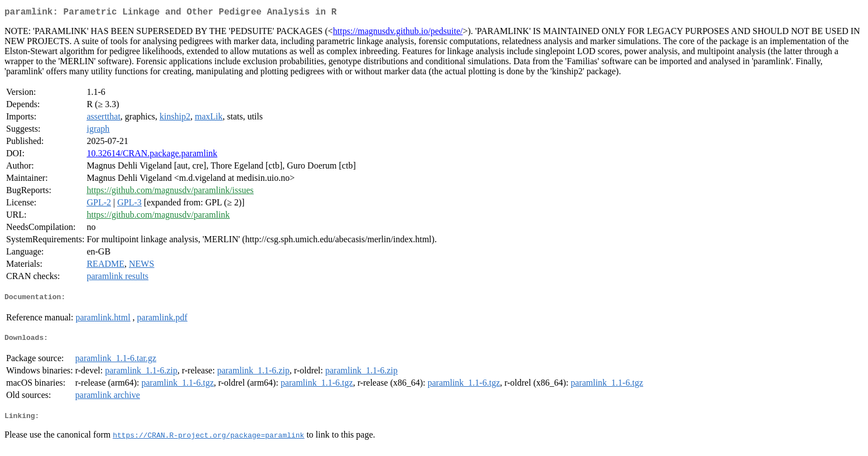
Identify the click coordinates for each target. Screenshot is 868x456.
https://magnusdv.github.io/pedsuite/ (398, 33)
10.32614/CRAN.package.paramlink (152, 155)
